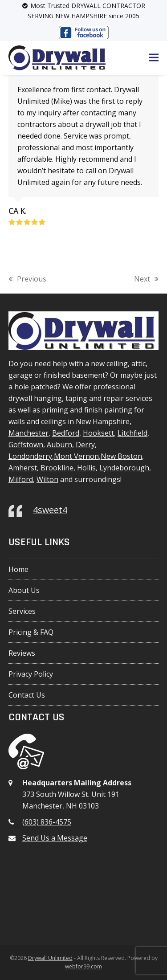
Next (146, 279)
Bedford (66, 433)
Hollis (86, 468)
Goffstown (26, 445)
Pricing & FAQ (31, 632)
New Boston (121, 456)
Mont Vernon (76, 456)
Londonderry (30, 456)
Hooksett (98, 433)
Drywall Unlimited (50, 958)
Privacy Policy (31, 674)
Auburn (59, 445)
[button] (154, 58)
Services (22, 611)
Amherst (23, 468)
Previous (27, 279)
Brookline (57, 468)
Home (18, 569)
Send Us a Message (55, 838)
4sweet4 (50, 510)
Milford (21, 479)
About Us (24, 590)
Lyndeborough (124, 468)
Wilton (47, 479)
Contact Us (27, 695)
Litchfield (132, 433)
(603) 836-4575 (47, 822)
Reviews (22, 653)
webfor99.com (83, 966)
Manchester (29, 433)
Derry (85, 445)
